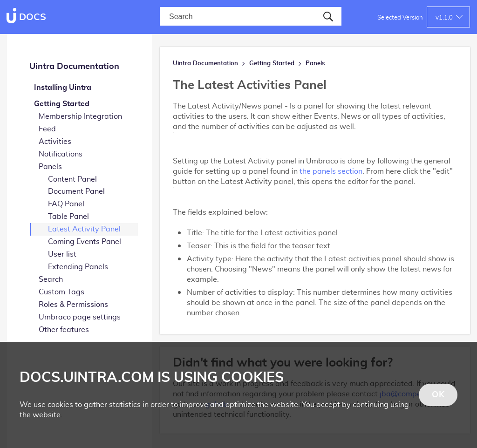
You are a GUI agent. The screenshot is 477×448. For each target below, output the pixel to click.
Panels (50, 167)
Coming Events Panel (85, 242)
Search (51, 279)
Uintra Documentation (74, 67)
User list (62, 254)
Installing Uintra (63, 88)
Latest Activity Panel (84, 229)
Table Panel (68, 217)
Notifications (61, 154)
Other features (64, 330)
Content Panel (72, 179)
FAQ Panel (66, 204)
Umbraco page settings (80, 317)
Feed (47, 129)
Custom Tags (61, 292)
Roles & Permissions (73, 305)
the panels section (331, 171)
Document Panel (76, 191)
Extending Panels (78, 267)
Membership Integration (80, 116)
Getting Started (62, 104)
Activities (55, 142)
